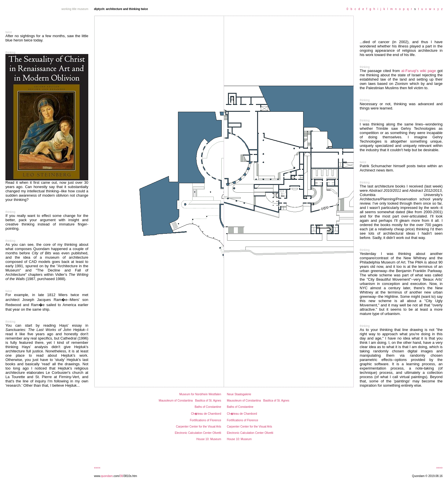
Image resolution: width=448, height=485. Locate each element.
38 (121, 476)
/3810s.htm (130, 476)
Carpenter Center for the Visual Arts (199, 427)
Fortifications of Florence (206, 420)
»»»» (439, 468)
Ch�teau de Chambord (206, 414)
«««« (97, 468)
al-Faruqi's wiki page (419, 71)
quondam (107, 476)
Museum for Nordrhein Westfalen (200, 394)
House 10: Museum (209, 439)
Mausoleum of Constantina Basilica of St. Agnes (190, 401)
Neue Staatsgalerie (239, 394)
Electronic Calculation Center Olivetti (198, 433)
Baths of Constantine (208, 407)
